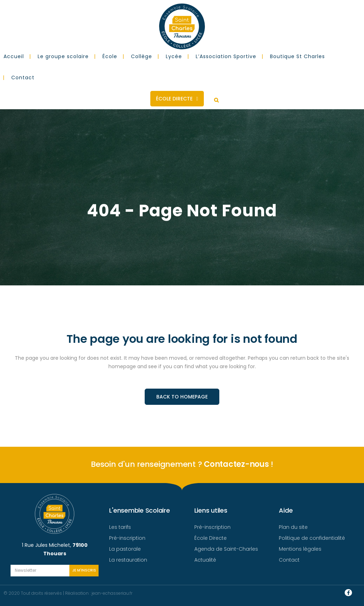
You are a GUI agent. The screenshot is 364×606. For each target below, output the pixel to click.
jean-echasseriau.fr (112, 593)
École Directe (177, 99)
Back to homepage (182, 397)
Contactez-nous (236, 464)
